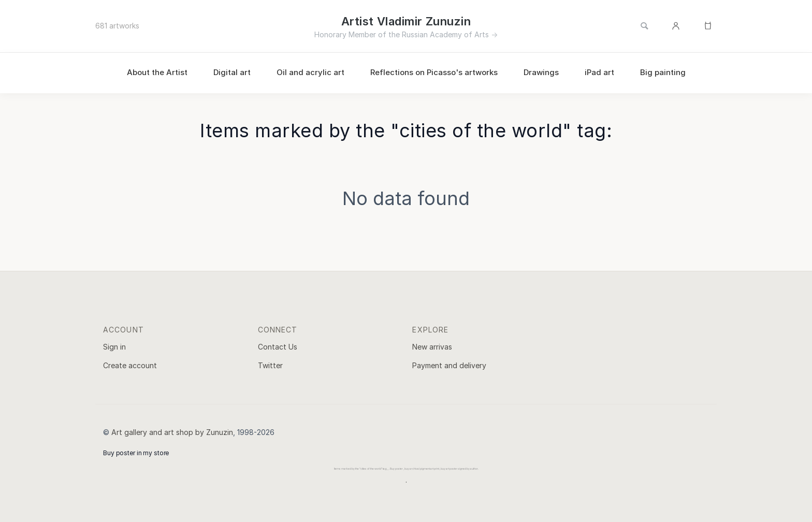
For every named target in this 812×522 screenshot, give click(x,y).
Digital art (232, 72)
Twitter (270, 365)
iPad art (599, 72)
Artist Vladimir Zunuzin (406, 21)
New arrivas (432, 347)
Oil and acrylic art (310, 72)
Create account (130, 365)
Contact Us (278, 347)
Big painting (663, 72)
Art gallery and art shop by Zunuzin (172, 432)
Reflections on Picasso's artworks (434, 72)
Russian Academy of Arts (445, 34)
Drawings (541, 72)
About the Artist (157, 72)
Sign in (114, 347)
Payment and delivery (449, 365)
